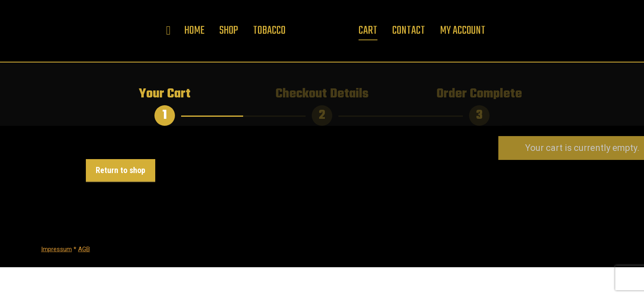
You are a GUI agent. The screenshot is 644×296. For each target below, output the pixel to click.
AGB (84, 249)
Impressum (56, 249)
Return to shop (121, 170)
